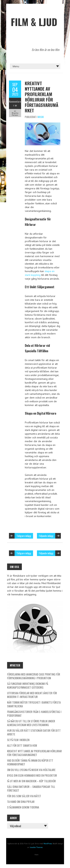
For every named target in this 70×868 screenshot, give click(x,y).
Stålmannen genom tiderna (23, 807)
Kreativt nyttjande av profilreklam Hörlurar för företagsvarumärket (42, 97)
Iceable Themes (36, 847)
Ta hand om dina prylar (21, 802)
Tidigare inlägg (24, 536)
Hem (36, 855)
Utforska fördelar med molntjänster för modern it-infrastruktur (32, 695)
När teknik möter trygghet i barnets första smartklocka (34, 704)
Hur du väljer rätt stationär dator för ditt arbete (34, 732)
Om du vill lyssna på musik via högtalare (31, 770)
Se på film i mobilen (18, 740)
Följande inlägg (46, 536)
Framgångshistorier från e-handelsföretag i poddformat (34, 714)
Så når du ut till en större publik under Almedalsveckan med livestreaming (31, 723)
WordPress (48, 844)
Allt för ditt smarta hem (22, 745)
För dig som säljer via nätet (24, 796)
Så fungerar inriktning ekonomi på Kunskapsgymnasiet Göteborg (28, 685)
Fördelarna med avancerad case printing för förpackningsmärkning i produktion (34, 676)
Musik (41, 117)
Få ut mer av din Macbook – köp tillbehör (31, 781)
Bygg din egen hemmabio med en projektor (32, 775)
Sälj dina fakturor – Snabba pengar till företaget (31, 788)
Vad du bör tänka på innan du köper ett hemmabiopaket (30, 762)
